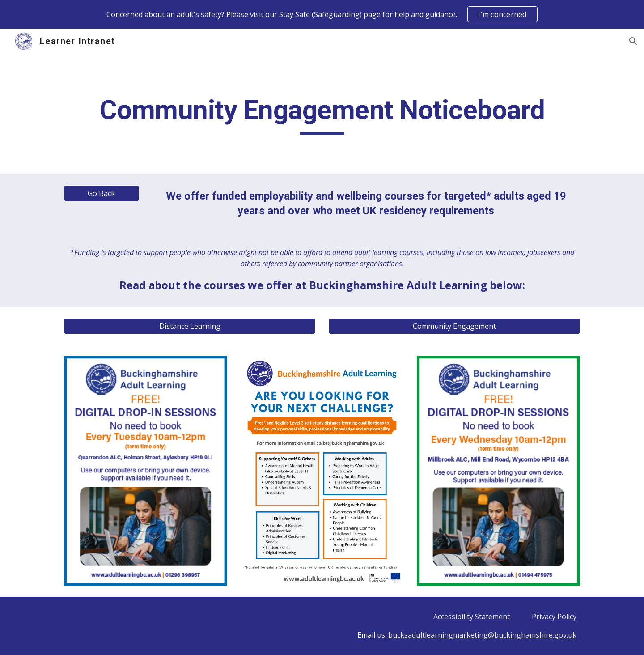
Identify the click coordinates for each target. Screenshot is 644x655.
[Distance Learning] (190, 326)
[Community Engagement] (454, 326)
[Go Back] (102, 193)
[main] (322, 114)
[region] (322, 14)
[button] (633, 41)
